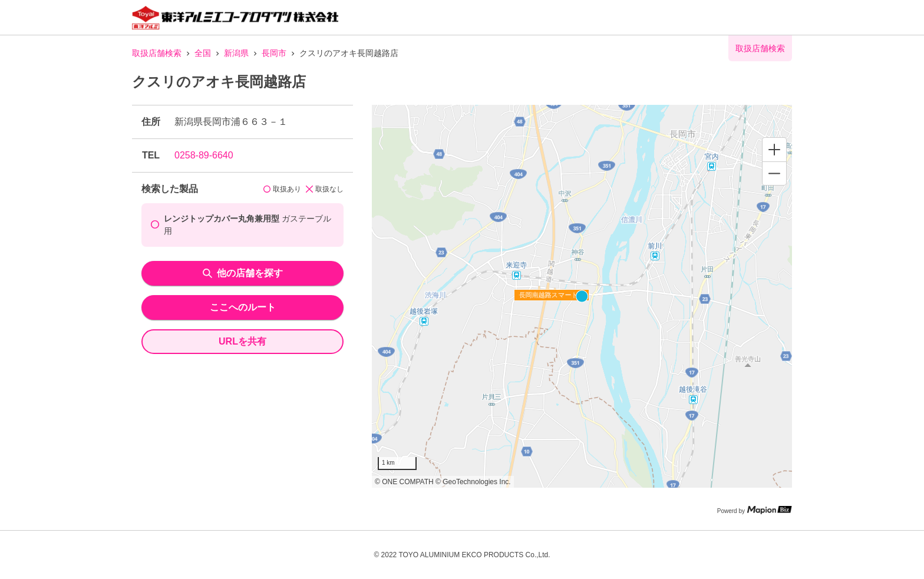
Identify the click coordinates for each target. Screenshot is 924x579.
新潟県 (236, 53)
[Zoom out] (774, 173)
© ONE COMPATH (404, 482)
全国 (203, 53)
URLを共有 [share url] (242, 341)
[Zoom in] (774, 150)
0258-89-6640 (204, 155)
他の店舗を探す (243, 273)
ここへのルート (243, 307)
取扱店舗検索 (157, 53)
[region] (582, 296)
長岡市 (274, 53)
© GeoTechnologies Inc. (473, 482)
